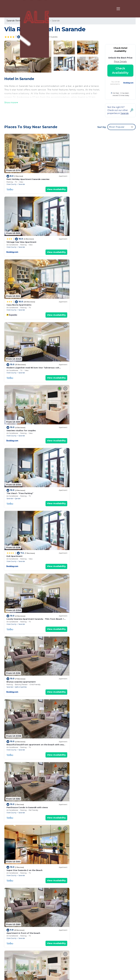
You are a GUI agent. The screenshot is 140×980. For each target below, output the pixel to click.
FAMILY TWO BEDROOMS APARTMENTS (93, 678)
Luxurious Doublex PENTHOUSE (23, 740)
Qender (85, 309)
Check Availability (120, 71)
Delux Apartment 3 (16, 802)
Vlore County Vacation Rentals (20, 927)
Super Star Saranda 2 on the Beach (91, 491)
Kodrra (84, 558)
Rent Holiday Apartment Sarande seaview (28, 179)
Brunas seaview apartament (21, 428)
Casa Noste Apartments (19, 241)
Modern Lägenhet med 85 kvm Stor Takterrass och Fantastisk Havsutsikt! (100, 937)
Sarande (22, 184)
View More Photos (17, 69)
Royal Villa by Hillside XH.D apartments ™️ (95, 740)
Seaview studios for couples (21, 303)
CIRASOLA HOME (15, 615)
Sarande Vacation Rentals (21, 921)
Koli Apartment (14, 366)
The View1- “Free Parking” (87, 303)
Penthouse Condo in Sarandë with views (27, 491)
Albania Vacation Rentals (21, 934)
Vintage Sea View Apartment (88, 179)
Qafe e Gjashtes (21, 433)
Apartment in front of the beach (23, 553)
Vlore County (11, 184)
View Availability (56, 189)
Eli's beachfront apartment (88, 553)
